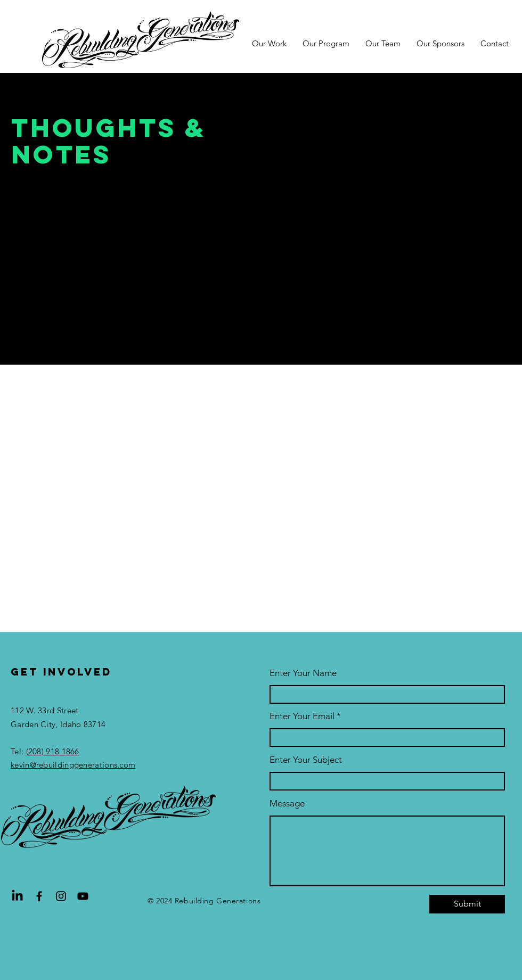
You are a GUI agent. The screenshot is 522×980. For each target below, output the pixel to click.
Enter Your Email (302, 716)
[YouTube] (83, 896)
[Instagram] (61, 896)
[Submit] (467, 904)
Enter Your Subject (306, 760)
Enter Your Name (303, 673)
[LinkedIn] (17, 896)
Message (287, 804)
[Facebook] (39, 896)
